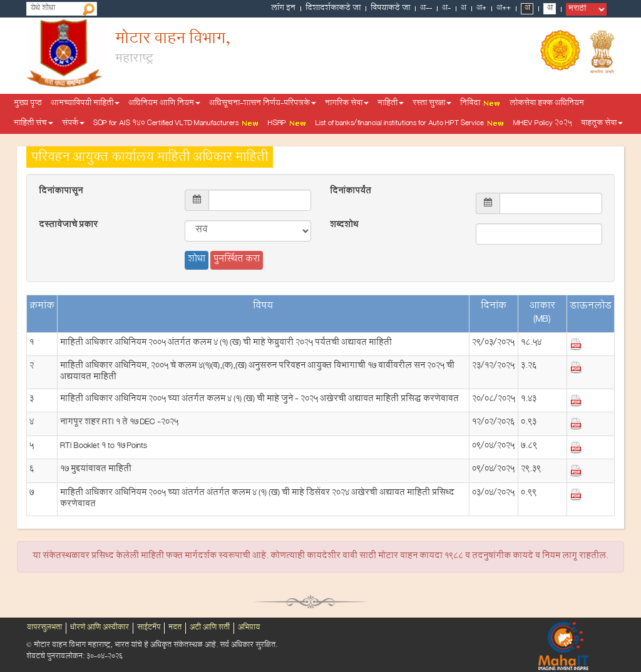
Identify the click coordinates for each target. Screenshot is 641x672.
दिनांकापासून (61, 192)
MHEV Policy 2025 (543, 124)
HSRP (287, 124)
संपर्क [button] (73, 124)
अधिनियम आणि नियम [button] (164, 104)
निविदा (480, 104)
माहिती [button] (391, 104)
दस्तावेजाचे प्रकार (68, 226)
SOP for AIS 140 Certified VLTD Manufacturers (176, 124)
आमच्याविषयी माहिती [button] (85, 104)
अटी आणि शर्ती (210, 628)
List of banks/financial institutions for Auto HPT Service (410, 124)
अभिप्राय (249, 628)
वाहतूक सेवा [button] (602, 124)
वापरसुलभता (44, 628)
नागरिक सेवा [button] (347, 104)
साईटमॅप (149, 628)
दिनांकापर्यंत (351, 192)
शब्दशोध (344, 226)
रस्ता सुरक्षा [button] (432, 104)
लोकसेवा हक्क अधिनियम (547, 104)
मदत (175, 628)
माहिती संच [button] (33, 124)
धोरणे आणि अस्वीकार (100, 628)
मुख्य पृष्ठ (28, 104)
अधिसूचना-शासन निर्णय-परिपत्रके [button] (263, 104)
